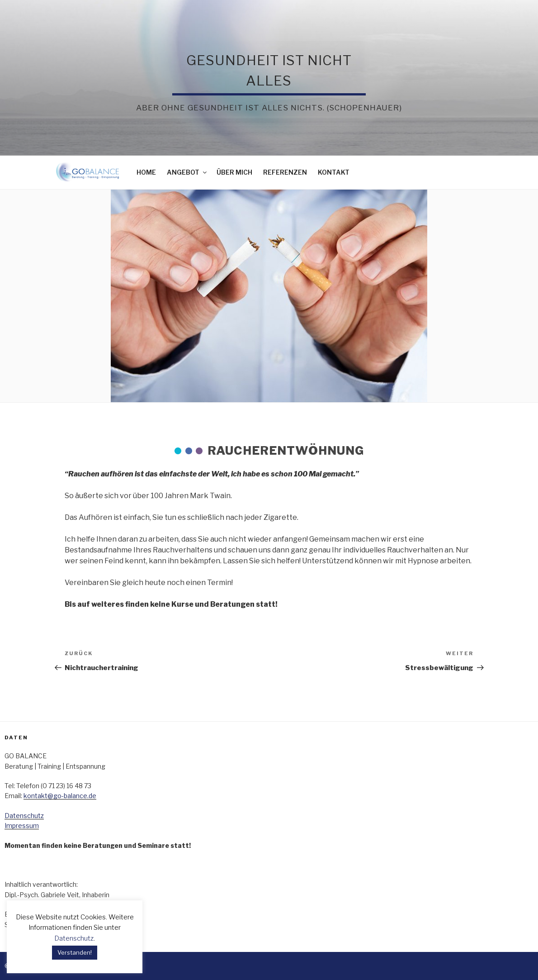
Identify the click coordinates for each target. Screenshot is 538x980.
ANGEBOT (187, 172)
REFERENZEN (285, 172)
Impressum (22, 825)
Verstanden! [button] (75, 952)
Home (146, 172)
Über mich (234, 172)
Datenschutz (24, 816)
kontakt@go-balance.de (60, 796)
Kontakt (334, 172)
